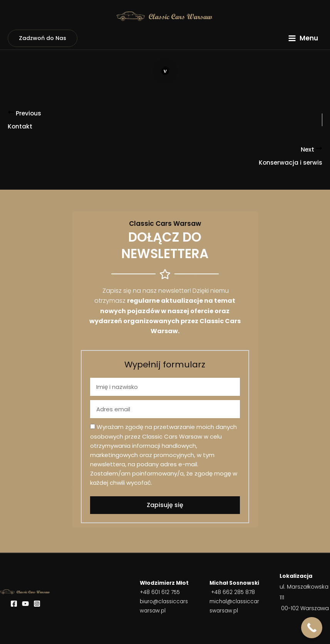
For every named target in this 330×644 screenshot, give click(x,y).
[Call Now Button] (312, 628)
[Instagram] (37, 604)
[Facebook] (14, 604)
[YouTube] (25, 604)
